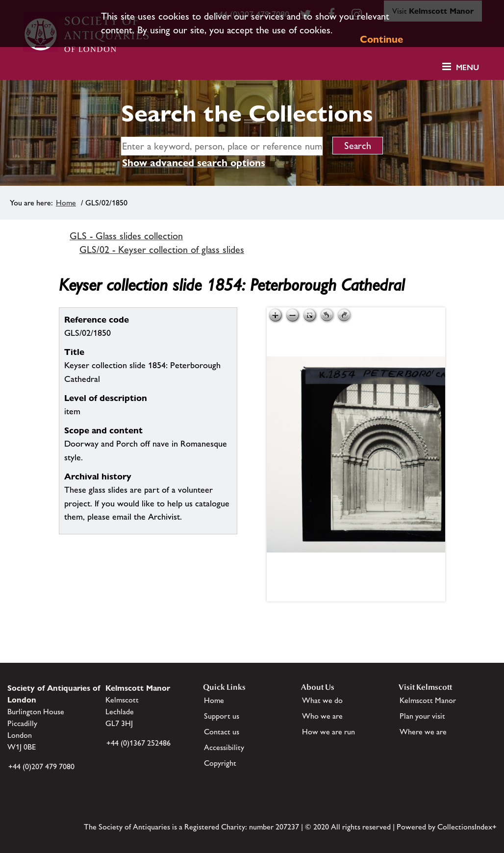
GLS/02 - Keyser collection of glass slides (162, 250)
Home (66, 203)
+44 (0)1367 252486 (139, 743)
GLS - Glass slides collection (126, 236)
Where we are (423, 732)
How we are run (328, 732)
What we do (322, 700)
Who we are (322, 716)
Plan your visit (422, 716)
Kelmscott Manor (428, 700)
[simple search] (222, 146)
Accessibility (224, 747)
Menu (467, 67)
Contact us (222, 732)
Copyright (220, 763)
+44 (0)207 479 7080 (41, 766)
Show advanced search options (194, 163)
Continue (381, 39)
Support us (222, 716)
